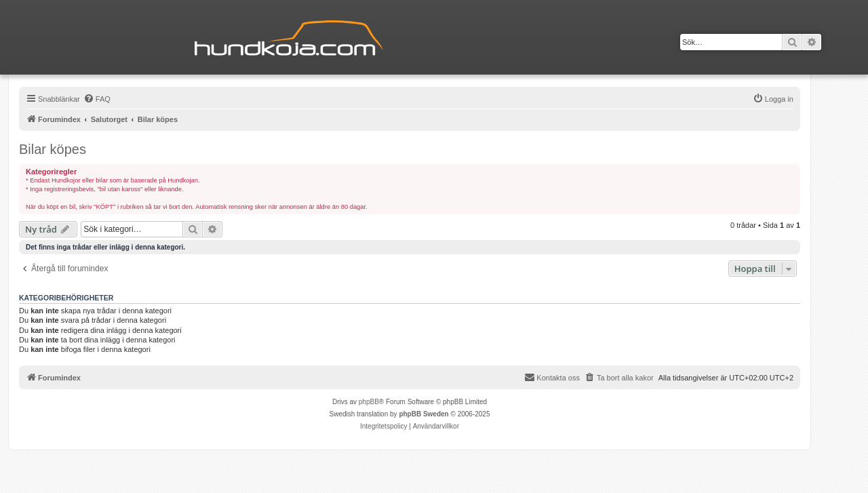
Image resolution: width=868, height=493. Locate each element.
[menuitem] (97, 99)
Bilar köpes (53, 149)
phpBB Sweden (423, 414)
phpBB (369, 402)
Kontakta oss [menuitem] (552, 377)
